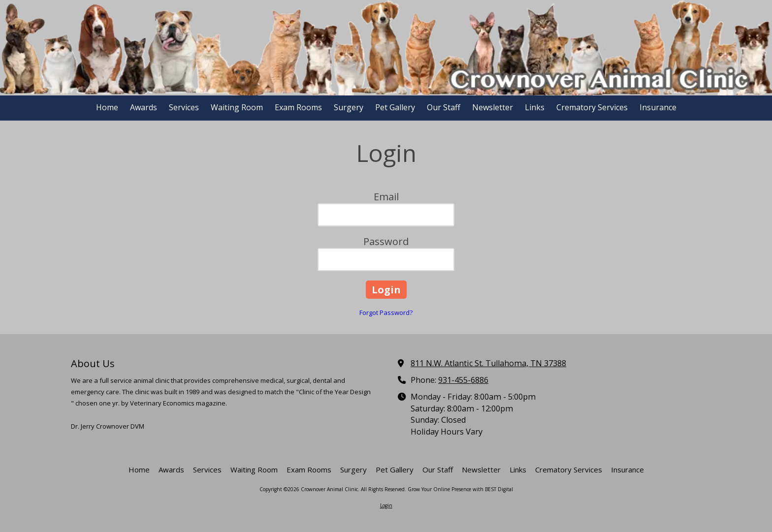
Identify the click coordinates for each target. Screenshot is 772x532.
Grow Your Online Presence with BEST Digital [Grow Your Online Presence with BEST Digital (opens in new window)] (460, 489)
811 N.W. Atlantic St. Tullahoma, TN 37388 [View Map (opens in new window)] (488, 363)
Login (386, 505)
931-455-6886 (463, 380)
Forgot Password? (386, 313)
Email (386, 197)
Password (386, 241)
